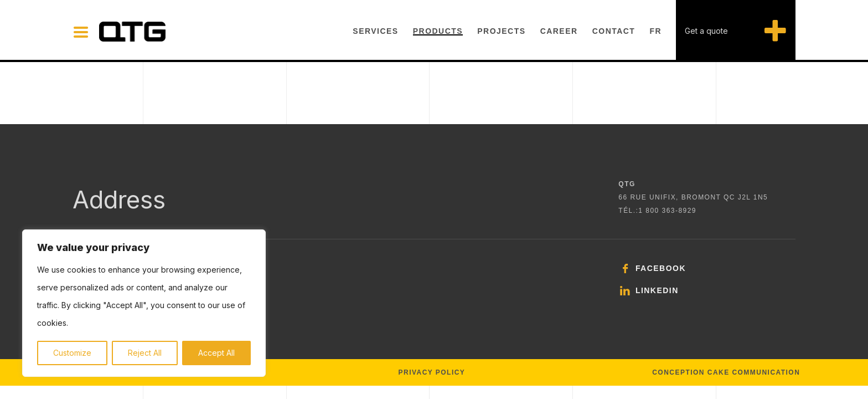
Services (375, 31)
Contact (614, 31)
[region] (144, 303)
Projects (501, 31)
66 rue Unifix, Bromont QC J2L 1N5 (693, 197)
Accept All (216, 353)
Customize (72, 353)
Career (559, 31)
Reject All (145, 353)
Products (438, 31)
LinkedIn (648, 290)
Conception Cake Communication (726, 372)
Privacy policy (432, 372)
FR (656, 31)
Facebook (652, 268)
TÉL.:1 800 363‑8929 (657, 211)
